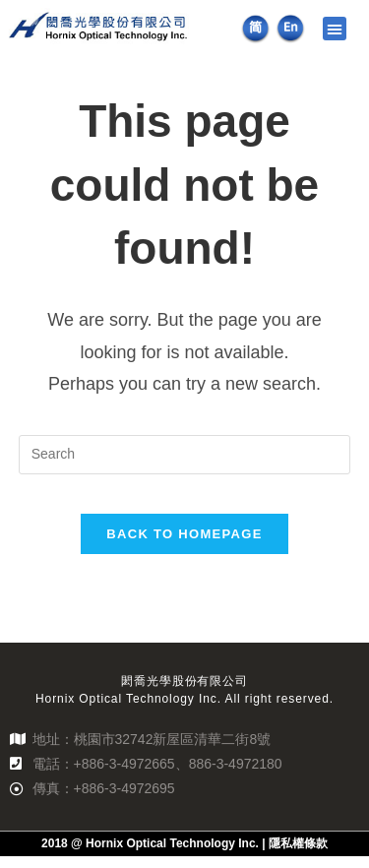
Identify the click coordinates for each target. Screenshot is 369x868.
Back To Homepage (184, 545)
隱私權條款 (298, 855)
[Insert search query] (185, 465)
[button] (335, 29)
